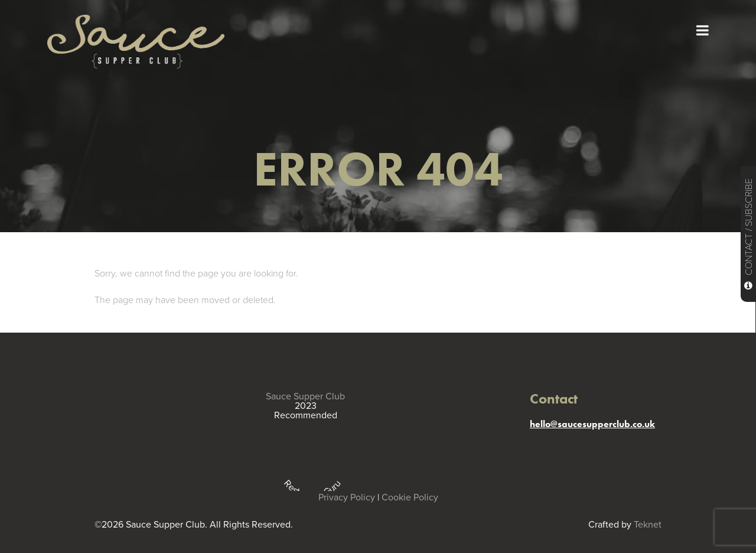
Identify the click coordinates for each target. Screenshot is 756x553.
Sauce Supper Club (305, 396)
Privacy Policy (347, 497)
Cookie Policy (410, 497)
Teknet (648, 525)
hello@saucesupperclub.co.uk (592, 424)
